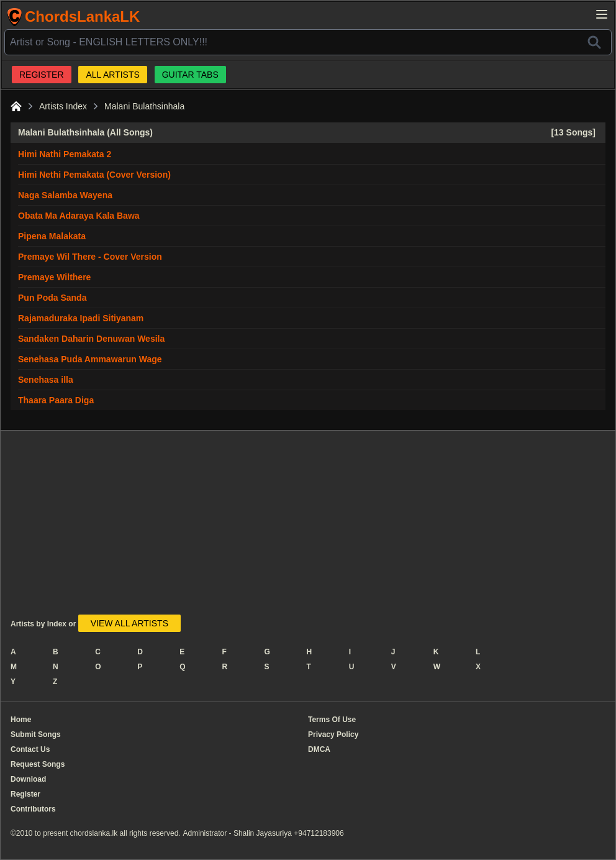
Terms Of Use (332, 720)
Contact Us (30, 749)
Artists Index (63, 106)
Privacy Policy (333, 734)
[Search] (594, 42)
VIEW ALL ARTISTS (129, 623)
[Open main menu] (602, 14)
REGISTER (42, 75)
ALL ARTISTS (112, 75)
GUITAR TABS (190, 75)
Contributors (33, 809)
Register (25, 794)
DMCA (319, 749)
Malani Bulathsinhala (144, 106)
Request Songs (38, 764)
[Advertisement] (262, 528)
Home (21, 720)
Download (28, 779)
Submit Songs (36, 734)
